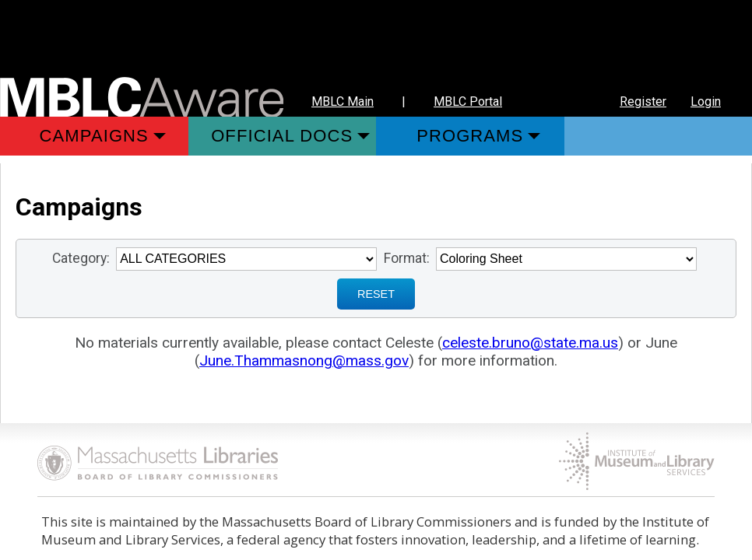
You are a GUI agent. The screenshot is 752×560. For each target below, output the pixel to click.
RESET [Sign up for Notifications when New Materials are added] (376, 294)
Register (643, 101)
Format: (407, 258)
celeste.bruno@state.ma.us (530, 343)
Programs (470, 136)
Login (706, 101)
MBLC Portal (468, 101)
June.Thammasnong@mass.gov (304, 360)
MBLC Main (343, 101)
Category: (81, 258)
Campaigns (94, 136)
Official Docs (282, 136)
